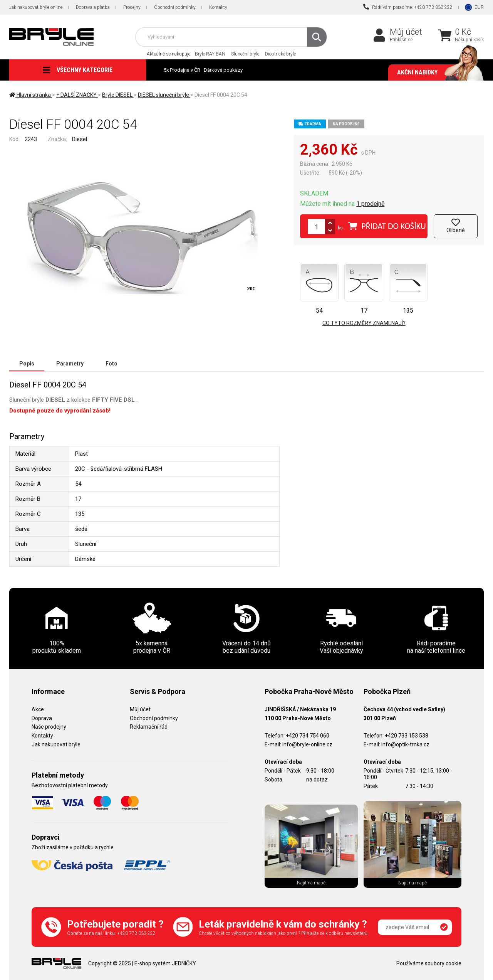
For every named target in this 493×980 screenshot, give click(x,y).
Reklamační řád (149, 727)
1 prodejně (370, 204)
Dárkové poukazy (223, 70)
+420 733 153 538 (407, 736)
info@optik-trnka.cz (405, 744)
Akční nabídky (437, 72)
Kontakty (218, 7)
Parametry (70, 364)
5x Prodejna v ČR (182, 70)
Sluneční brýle (245, 54)
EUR (479, 7)
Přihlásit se (401, 40)
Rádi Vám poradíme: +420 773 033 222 (408, 7)
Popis (27, 364)
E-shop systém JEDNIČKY (165, 963)
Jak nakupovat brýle (56, 744)
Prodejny (132, 7)
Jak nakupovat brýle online (36, 7)
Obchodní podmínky (175, 7)
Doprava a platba (93, 7)
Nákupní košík (469, 40)
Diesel (80, 139)
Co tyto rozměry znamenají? (364, 323)
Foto (112, 364)
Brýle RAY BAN (210, 54)
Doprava (42, 718)
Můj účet (406, 32)
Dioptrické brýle (280, 54)
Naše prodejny (49, 727)
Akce (38, 709)
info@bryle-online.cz (307, 744)
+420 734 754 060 (308, 736)
